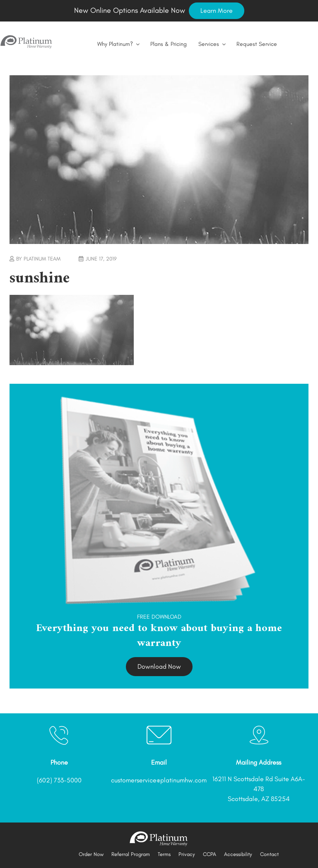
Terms (164, 854)
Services (213, 44)
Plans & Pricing (169, 44)
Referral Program (131, 854)
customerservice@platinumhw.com (159, 780)
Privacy (187, 854)
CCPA (210, 854)
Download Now (159, 666)
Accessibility (238, 854)
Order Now (91, 854)
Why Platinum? (119, 44)
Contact (269, 854)
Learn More (217, 11)
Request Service (257, 44)
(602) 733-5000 (59, 780)
